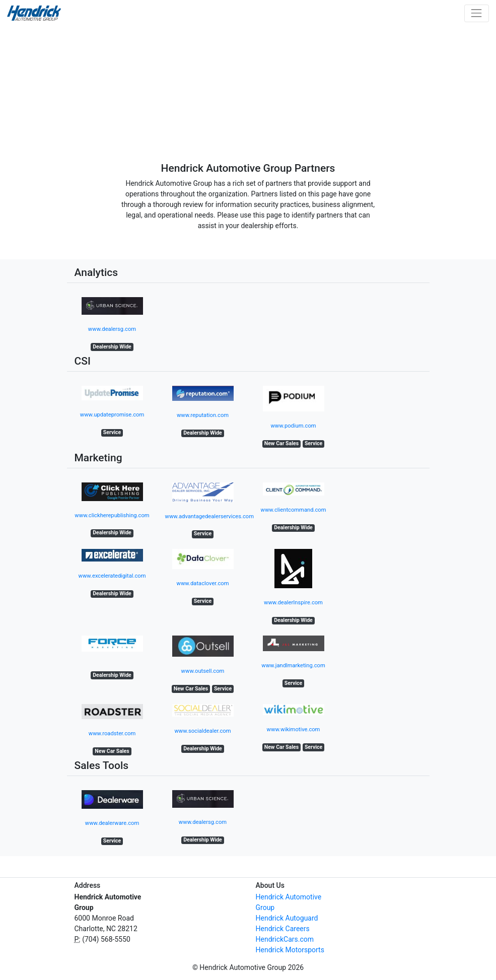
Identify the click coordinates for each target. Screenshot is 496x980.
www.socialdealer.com (202, 731)
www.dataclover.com (203, 583)
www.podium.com (293, 426)
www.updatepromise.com (112, 415)
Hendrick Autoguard (287, 918)
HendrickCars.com (285, 939)
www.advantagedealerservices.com (210, 516)
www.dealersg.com (112, 329)
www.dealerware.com (112, 823)
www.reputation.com (203, 415)
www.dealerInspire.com (293, 603)
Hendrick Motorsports (290, 950)
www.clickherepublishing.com (112, 515)
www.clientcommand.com (294, 510)
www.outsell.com (203, 671)
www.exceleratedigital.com (112, 576)
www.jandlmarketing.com (293, 666)
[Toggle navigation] (477, 13)
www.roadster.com (112, 733)
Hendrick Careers (283, 929)
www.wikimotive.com (294, 729)
